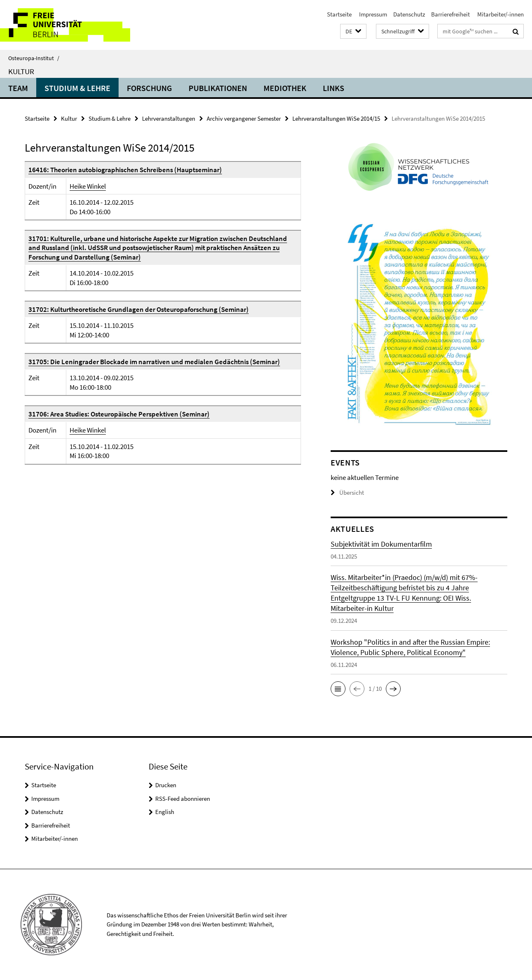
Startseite (339, 14)
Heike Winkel (88, 186)
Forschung (149, 88)
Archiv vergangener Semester (244, 118)
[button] (353, 32)
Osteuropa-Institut (34, 58)
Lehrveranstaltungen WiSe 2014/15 (336, 118)
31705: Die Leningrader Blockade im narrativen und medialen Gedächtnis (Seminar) (154, 362)
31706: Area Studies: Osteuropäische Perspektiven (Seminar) (119, 414)
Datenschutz (409, 14)
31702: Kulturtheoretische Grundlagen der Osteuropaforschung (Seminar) (139, 309)
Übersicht (347, 492)
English (165, 812)
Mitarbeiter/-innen (500, 14)
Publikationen (218, 88)
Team (18, 88)
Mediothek (285, 88)
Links (334, 88)
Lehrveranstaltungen (169, 118)
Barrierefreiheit (450, 14)
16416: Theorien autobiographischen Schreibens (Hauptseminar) (125, 170)
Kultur (21, 71)
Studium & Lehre (77, 88)
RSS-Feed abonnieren (183, 799)
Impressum (372, 14)
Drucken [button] (166, 785)
